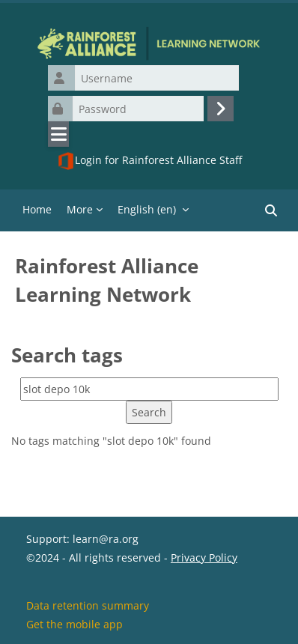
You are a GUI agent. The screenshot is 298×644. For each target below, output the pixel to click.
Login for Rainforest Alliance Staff (149, 161)
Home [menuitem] (37, 209)
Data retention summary (88, 605)
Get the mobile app (74, 624)
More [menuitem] (80, 209)
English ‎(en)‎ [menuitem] (147, 209)
